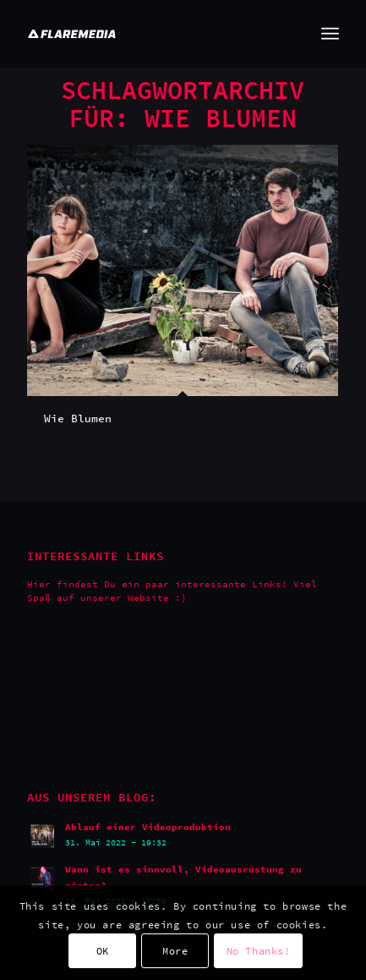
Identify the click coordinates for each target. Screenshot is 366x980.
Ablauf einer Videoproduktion (148, 827)
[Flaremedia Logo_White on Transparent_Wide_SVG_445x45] (151, 34)
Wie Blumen (78, 418)
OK (103, 951)
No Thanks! (259, 951)
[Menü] (330, 34)
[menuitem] (330, 34)
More (175, 951)
